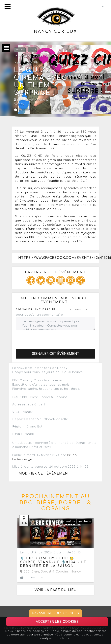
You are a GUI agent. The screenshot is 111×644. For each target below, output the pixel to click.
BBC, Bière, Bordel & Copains (38, 100)
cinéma (20, 50)
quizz (32, 50)
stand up (69, 521)
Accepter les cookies (57, 622)
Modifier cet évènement (44, 474)
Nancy (19, 104)
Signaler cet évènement (55, 354)
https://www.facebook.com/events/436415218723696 (59, 258)
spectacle (84, 521)
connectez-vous (74, 309)
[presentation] (46, 338)
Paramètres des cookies (55, 613)
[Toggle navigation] (8, 6)
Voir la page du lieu (56, 590)
